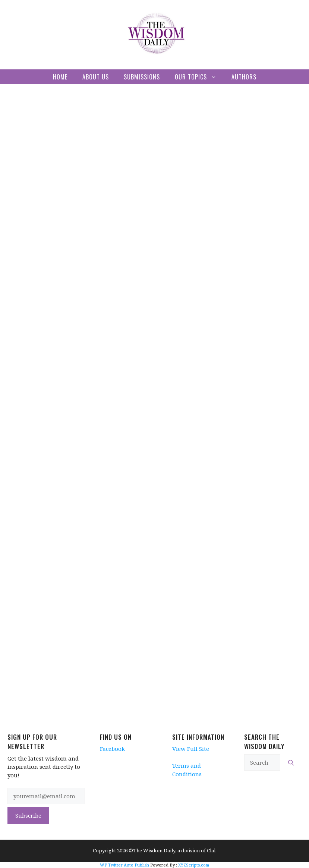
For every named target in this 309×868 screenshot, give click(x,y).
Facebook (112, 749)
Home (60, 77)
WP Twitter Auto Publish (124, 865)
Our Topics (199, 77)
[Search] (291, 763)
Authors (244, 77)
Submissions (142, 77)
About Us (96, 77)
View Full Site (191, 749)
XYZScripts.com (194, 865)
